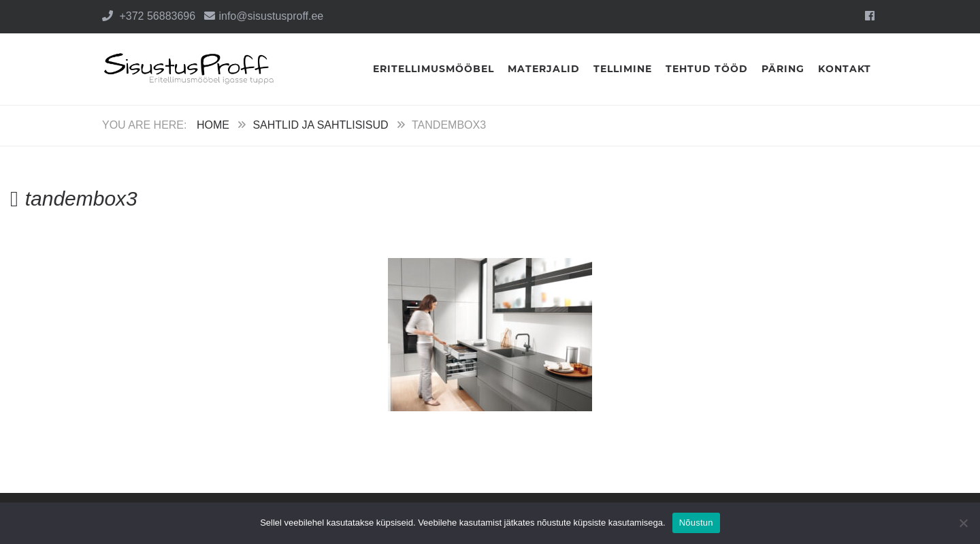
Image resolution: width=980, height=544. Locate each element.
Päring (783, 69)
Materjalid (544, 69)
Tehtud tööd (707, 69)
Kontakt (845, 69)
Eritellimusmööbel (434, 69)
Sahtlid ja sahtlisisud (320, 125)
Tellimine (623, 69)
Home (213, 125)
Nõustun (696, 523)
